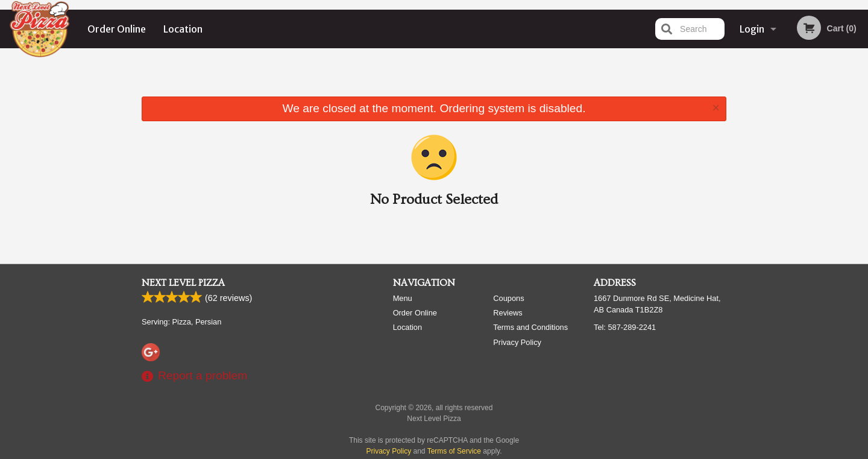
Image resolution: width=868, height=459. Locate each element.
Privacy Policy (517, 342)
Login (752, 29)
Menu (403, 298)
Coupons (508, 298)
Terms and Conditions (530, 327)
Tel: (625, 327)
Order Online (117, 29)
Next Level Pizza (183, 283)
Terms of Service (454, 451)
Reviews (508, 313)
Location (183, 29)
